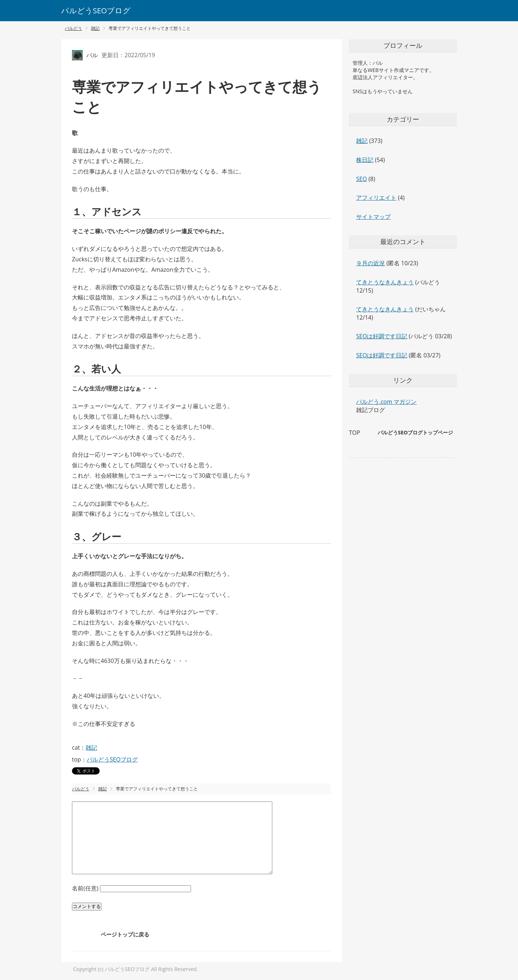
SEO (362, 179)
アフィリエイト (376, 198)
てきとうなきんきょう (385, 282)
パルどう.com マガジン (386, 402)
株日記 (365, 160)
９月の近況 (371, 263)
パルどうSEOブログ (96, 10)
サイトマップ (373, 217)
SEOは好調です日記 (382, 336)
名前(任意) (86, 888)
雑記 (91, 748)
